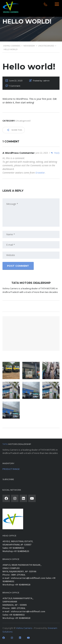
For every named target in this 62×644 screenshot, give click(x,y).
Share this (15, 130)
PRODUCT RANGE (11, 469)
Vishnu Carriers (24, 628)
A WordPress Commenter (19, 153)
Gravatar (40, 173)
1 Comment (15, 86)
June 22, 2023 (42, 153)
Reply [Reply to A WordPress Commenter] (54, 153)
